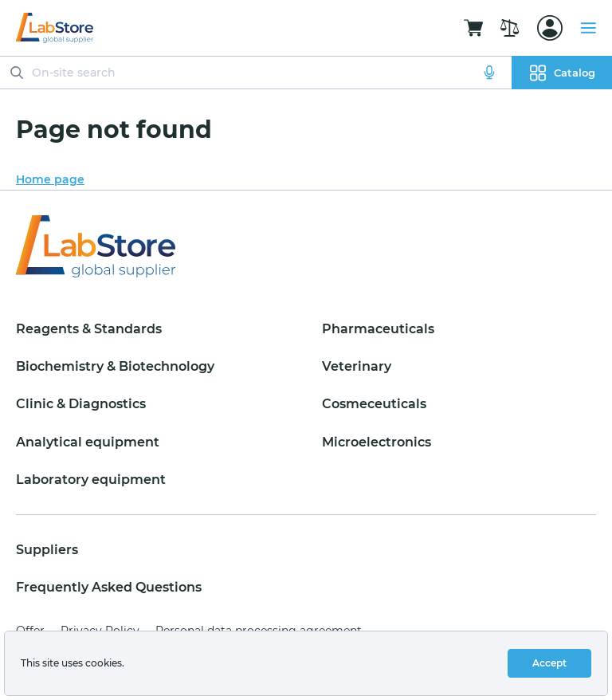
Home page (50, 179)
